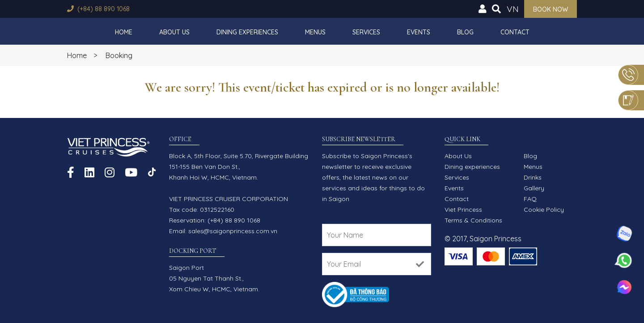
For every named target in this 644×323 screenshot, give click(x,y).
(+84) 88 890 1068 (104, 9)
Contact (515, 32)
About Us (174, 32)
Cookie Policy (544, 210)
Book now (551, 9)
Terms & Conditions (473, 220)
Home (124, 32)
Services (366, 32)
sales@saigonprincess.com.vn (233, 231)
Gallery (534, 188)
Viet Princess (463, 210)
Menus (315, 32)
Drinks (533, 177)
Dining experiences (247, 32)
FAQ (530, 199)
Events (419, 32)
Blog (465, 32)
